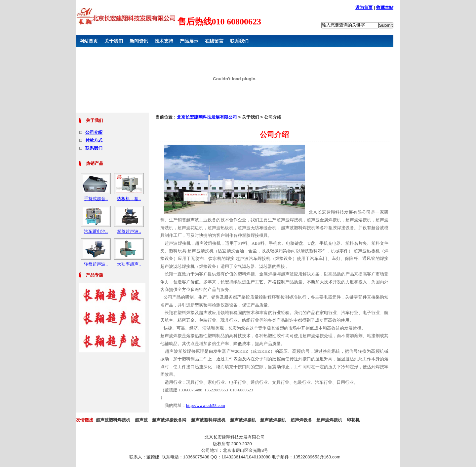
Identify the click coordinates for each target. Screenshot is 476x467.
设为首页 (364, 7)
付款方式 (94, 140)
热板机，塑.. (129, 199)
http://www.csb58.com (206, 405)
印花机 (353, 420)
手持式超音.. (96, 199)
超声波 (141, 420)
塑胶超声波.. (129, 231)
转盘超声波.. (96, 264)
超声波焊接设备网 (169, 420)
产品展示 (189, 41)
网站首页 (89, 41)
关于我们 (114, 41)
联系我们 (239, 41)
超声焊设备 (301, 420)
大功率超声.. (129, 264)
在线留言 (214, 41)
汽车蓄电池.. (96, 231)
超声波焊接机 (243, 420)
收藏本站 (385, 7)
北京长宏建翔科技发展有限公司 (207, 117)
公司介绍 (94, 132)
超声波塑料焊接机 (113, 420)
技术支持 (164, 41)
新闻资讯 (139, 41)
